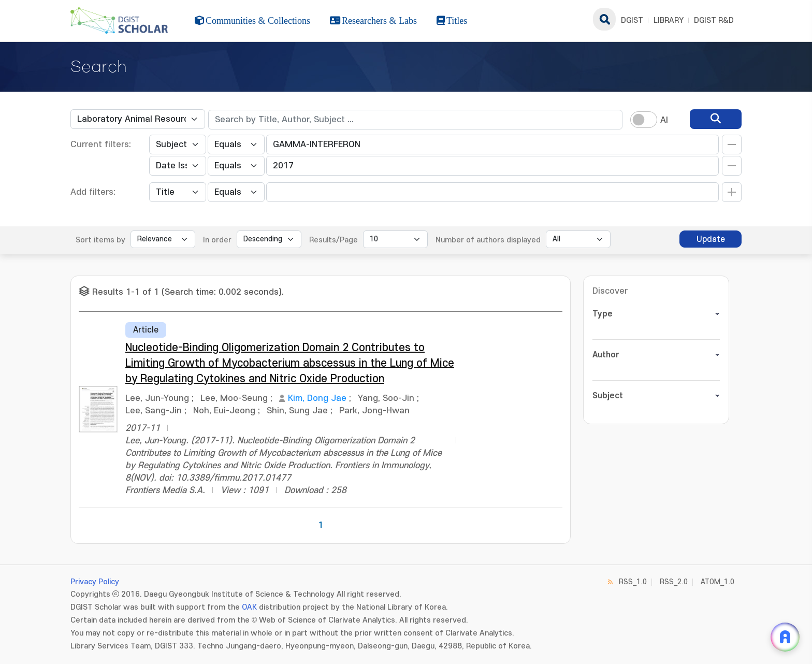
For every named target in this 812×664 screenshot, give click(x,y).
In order (217, 240)
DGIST (632, 20)
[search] (716, 119)
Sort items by (100, 240)
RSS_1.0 (633, 582)
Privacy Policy (95, 582)
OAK (249, 607)
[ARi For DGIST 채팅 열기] (785, 637)
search (604, 19)
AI (664, 120)
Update (711, 239)
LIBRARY (669, 20)
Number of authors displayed (488, 240)
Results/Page (334, 240)
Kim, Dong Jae (317, 398)
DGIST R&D (714, 20)
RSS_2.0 (674, 582)
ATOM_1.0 (717, 582)
